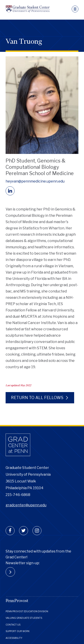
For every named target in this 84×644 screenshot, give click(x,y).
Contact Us (13, 625)
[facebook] (10, 531)
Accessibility (14, 638)
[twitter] (24, 531)
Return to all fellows (37, 398)
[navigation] (75, 9)
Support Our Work (18, 631)
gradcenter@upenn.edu (26, 505)
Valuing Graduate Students (24, 618)
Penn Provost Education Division (27, 611)
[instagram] (37, 531)
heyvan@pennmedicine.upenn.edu (35, 181)
